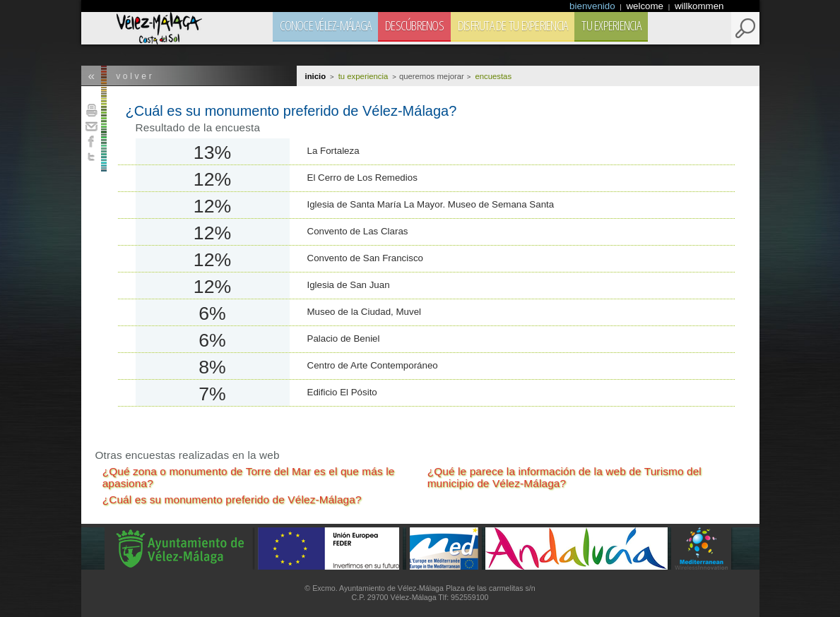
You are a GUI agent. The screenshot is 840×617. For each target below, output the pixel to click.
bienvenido (593, 6)
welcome (646, 6)
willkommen (699, 6)
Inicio (316, 76)
